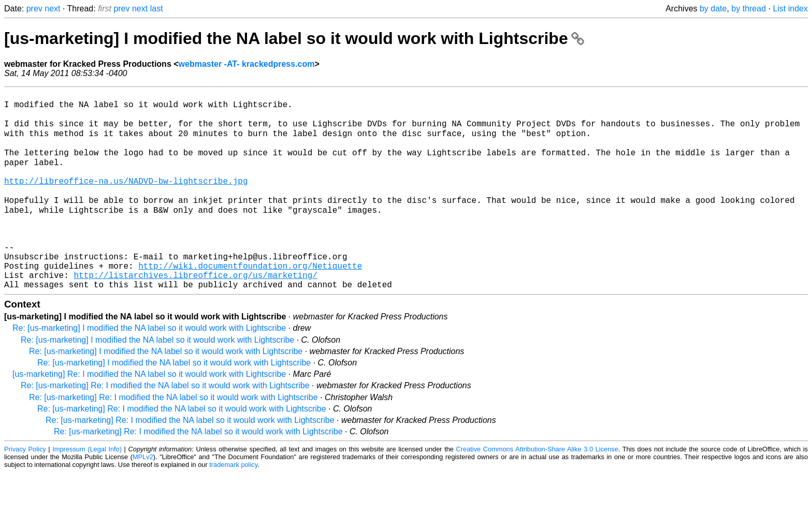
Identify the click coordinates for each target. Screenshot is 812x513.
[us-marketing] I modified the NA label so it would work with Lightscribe (294, 38)
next (52, 9)
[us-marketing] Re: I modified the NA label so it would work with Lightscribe (149, 414)
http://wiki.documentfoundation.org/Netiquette (250, 302)
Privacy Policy (25, 489)
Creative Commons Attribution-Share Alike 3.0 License (537, 489)
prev (34, 9)
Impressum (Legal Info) (87, 489)
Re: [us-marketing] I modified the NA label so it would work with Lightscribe (149, 368)
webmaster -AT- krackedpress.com (247, 64)
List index (790, 9)
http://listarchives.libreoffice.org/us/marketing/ (195, 313)
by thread (749, 9)
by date (713, 9)
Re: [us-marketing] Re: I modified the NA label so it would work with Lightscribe (165, 426)
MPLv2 (143, 497)
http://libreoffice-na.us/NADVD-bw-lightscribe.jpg (126, 199)
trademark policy (233, 505)
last (157, 9)
